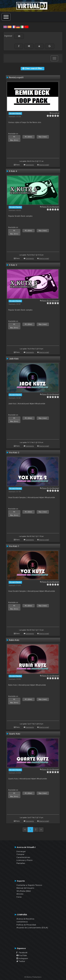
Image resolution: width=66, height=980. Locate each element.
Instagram (22, 958)
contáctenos (22, 922)
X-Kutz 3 (13, 265)
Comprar (20, 854)
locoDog (56, 113)
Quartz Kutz (15, 734)
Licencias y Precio (24, 860)
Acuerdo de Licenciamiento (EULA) (32, 928)
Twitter (21, 961)
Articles (20, 894)
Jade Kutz (14, 359)
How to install (44, 165)
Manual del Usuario (25, 888)
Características (23, 857)
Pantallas (21, 863)
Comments (30, 165)
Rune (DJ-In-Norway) (51, 207)
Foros (19, 897)
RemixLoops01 (16, 78)
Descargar (21, 851)
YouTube (22, 955)
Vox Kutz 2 (14, 453)
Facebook (22, 953)
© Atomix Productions (33, 977)
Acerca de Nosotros (25, 919)
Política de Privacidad (26, 925)
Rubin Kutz (14, 640)
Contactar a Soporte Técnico (29, 885)
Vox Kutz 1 (14, 546)
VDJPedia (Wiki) (24, 891)
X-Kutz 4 (13, 171)
